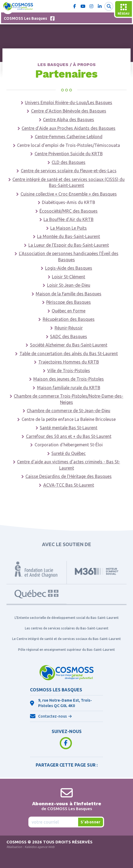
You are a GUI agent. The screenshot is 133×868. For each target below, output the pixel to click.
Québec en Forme (69, 311)
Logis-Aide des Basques (69, 268)
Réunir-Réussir (69, 328)
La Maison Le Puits (69, 228)
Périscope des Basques (69, 302)
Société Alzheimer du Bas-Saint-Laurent (69, 345)
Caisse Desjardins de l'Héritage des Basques (69, 476)
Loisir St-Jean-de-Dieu (69, 285)
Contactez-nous (52, 716)
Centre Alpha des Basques (69, 120)
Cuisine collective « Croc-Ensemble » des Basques (69, 194)
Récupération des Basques (69, 319)
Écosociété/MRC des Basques (69, 211)
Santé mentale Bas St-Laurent (69, 428)
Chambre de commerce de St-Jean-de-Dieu (69, 411)
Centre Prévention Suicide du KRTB (69, 154)
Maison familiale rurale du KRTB (69, 388)
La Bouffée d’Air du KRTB (69, 219)
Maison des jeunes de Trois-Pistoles (69, 379)
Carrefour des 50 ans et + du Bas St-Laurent (69, 436)
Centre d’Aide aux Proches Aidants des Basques (69, 128)
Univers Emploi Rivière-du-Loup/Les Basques (69, 103)
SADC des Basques (69, 336)
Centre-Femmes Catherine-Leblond (69, 137)
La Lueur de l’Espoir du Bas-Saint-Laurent (69, 245)
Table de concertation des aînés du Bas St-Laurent (69, 354)
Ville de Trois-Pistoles (69, 371)
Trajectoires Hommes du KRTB (69, 362)
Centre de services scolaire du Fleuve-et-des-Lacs (69, 171)
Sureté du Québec (69, 453)
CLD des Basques (69, 162)
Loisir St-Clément (69, 277)
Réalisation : (31, 847)
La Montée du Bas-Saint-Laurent (69, 236)
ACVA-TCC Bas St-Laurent (69, 485)
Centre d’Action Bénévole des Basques (69, 111)
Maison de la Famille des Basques (69, 294)
